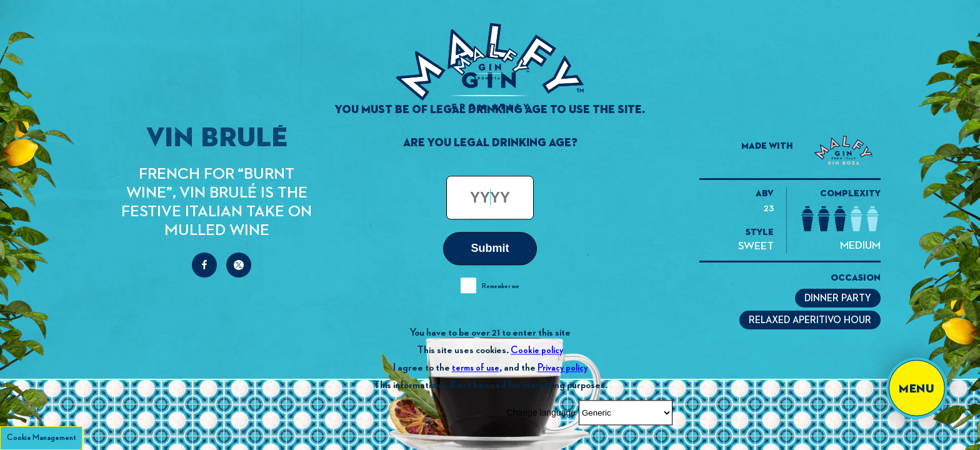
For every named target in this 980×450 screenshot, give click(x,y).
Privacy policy (562, 368)
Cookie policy (537, 350)
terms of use (476, 368)
